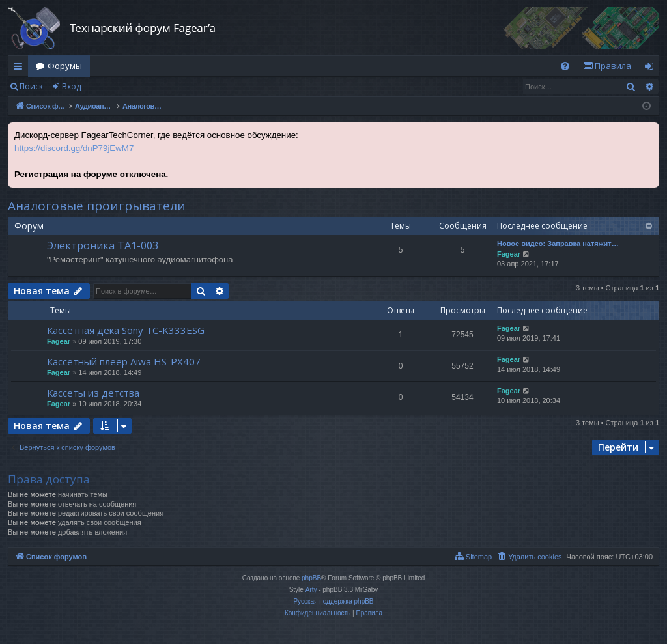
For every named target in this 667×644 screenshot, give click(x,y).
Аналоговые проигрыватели (97, 206)
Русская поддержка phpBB (333, 601)
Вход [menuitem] (652, 68)
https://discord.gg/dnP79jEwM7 (74, 148)
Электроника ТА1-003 (103, 245)
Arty (311, 590)
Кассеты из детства (93, 393)
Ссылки (21, 68)
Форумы (65, 66)
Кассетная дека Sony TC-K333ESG (126, 330)
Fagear (509, 254)
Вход (71, 86)
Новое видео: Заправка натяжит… (558, 244)
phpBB (311, 578)
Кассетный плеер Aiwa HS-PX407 (124, 361)
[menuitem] (565, 66)
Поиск (31, 86)
